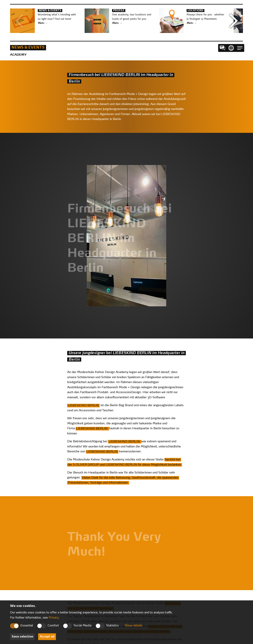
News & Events (28, 48)
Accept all (47, 637)
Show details (134, 626)
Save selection (22, 637)
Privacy (54, 618)
